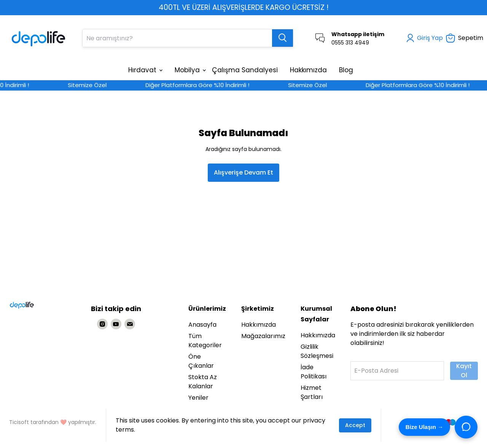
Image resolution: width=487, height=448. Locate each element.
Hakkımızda (259, 325)
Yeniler (198, 398)
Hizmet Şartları (312, 392)
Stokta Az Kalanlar (203, 382)
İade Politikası (314, 372)
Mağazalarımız (263, 336)
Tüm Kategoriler (205, 341)
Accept (355, 425)
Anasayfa (202, 325)
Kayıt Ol (464, 371)
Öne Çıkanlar (201, 361)
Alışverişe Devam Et (243, 172)
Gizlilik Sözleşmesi (317, 351)
